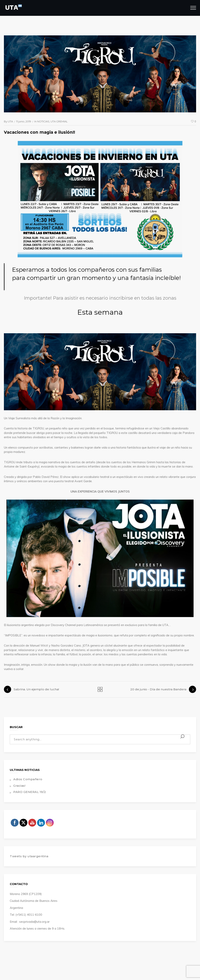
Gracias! (19, 786)
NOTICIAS (43, 121)
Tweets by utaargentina (29, 856)
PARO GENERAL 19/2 (30, 792)
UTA (10, 121)
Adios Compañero (28, 779)
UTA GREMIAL (59, 121)
